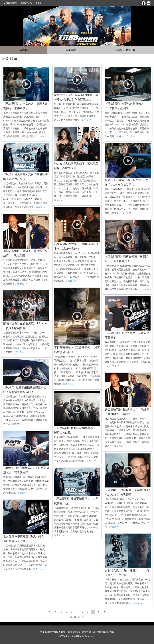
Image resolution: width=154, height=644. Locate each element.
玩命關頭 (23, 50)
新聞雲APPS (26, 3)
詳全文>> (40, 136)
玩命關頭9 (71, 50)
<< (49, 612)
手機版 (39, 3)
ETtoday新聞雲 (11, 3)
